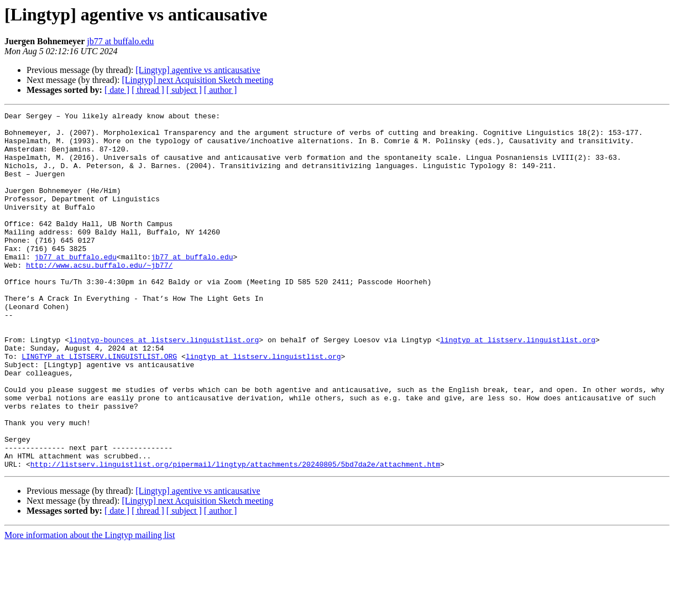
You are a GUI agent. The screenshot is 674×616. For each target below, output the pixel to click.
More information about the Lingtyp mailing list (90, 606)
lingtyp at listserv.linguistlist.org (518, 386)
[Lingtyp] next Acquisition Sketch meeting (197, 80)
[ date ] (117, 90)
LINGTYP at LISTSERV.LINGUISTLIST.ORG (99, 406)
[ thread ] (148, 90)
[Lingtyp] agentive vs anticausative (198, 70)
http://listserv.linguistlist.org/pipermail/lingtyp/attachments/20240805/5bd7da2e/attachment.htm (235, 535)
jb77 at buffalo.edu (120, 41)
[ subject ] (184, 90)
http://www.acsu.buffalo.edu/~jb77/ (99, 296)
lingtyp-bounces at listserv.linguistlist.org (164, 386)
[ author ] (221, 90)
